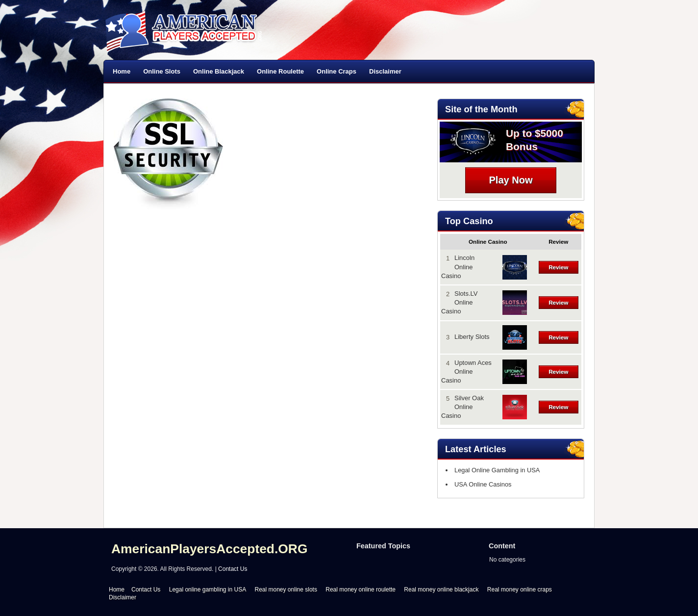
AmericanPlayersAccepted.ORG (209, 549)
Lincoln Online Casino (458, 267)
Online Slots (162, 71)
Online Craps (337, 71)
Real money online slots (286, 590)
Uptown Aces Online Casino (466, 372)
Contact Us (233, 569)
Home (122, 71)
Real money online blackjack (441, 590)
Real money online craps (520, 590)
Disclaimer (385, 71)
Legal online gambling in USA (208, 590)
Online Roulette (280, 71)
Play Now (511, 180)
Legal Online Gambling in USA (495, 470)
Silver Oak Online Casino (462, 407)
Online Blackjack (219, 71)
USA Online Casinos (481, 484)
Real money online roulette (361, 590)
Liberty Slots (472, 337)
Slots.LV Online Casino (459, 302)
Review (558, 267)
